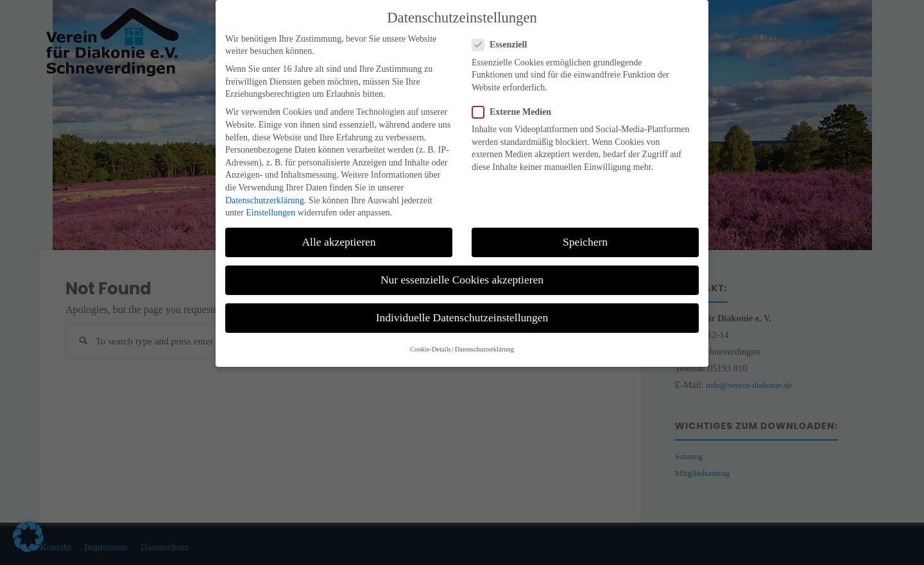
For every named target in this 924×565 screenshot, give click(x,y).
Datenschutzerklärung (265, 183)
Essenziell (505, 28)
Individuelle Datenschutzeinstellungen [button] (462, 301)
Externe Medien (517, 95)
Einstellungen (270, 196)
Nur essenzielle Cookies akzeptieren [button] (462, 263)
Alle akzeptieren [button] (338, 225)
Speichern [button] (585, 225)
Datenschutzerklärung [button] (484, 333)
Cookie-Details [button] (431, 333)
